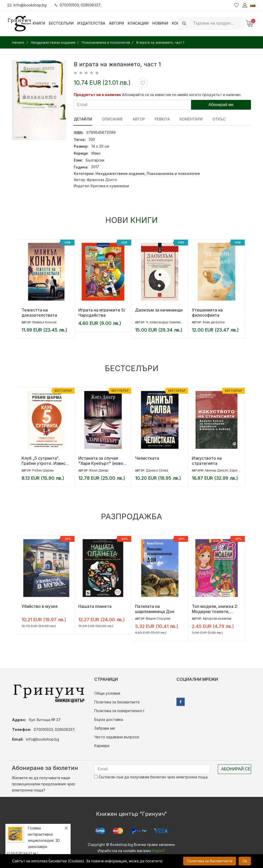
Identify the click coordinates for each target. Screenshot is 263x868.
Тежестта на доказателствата (39, 313)
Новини (160, 23)
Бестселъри (61, 23)
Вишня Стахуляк (158, 619)
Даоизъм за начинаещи (159, 310)
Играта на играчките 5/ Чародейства (102, 313)
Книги (39, 23)
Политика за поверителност (119, 711)
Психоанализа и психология (173, 173)
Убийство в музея (40, 606)
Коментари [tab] (191, 119)
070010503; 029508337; (78, 5)
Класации (138, 23)
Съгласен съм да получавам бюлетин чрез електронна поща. (151, 777)
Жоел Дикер (99, 470)
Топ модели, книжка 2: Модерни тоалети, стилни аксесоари (215, 609)
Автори (116, 23)
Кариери (102, 746)
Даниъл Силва (157, 470)
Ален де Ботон (214, 322)
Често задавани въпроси (117, 737)
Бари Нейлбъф (241, 470)
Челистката (147, 458)
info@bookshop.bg (27, 5)
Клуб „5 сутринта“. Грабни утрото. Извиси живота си (45, 461)
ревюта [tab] (162, 119)
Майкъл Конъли (44, 322)
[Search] (217, 23)
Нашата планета (95, 606)
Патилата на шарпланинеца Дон (155, 609)
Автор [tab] (139, 119)
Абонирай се (236, 769)
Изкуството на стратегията (207, 461)
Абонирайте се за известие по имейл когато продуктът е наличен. (182, 95)
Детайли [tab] (83, 119)
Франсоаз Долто (102, 180)
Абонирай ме (221, 105)
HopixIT (159, 851)
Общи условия (107, 693)
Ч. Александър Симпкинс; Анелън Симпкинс (179, 322)
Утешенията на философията (207, 313)
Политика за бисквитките (117, 702)
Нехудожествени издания (120, 173)
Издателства (91, 23)
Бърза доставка (109, 719)
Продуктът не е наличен (97, 95)
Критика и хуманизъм (110, 186)
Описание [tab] (112, 119)
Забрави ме (105, 728)
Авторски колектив (217, 619)
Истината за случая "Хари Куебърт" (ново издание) (101, 461)
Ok (245, 861)
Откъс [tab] (219, 119)
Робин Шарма (43, 470)
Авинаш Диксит (216, 470)
